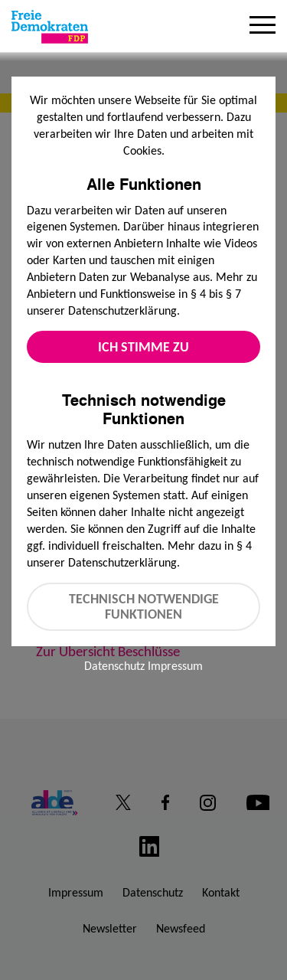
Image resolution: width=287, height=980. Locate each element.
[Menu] (263, 27)
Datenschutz (114, 666)
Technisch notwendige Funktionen (144, 607)
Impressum (175, 666)
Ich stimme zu (143, 347)
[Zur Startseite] (50, 27)
